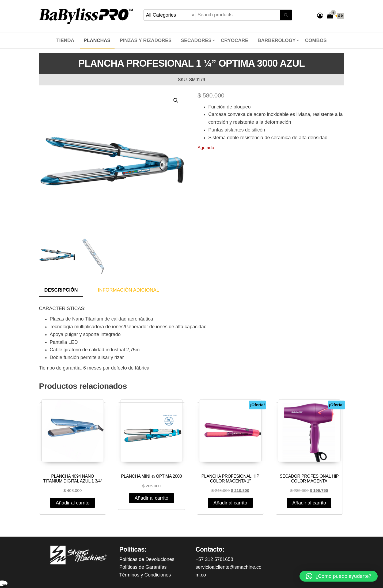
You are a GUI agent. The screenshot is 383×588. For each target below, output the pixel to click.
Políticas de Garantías (143, 567)
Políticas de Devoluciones (147, 559)
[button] (176, 100)
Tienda (65, 40)
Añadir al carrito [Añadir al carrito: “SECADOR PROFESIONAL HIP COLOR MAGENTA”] (309, 503)
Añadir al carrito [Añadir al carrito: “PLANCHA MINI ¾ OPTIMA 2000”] (151, 498)
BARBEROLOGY (276, 40)
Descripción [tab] (61, 290)
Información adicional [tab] (129, 290)
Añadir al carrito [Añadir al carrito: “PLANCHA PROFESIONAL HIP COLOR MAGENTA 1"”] (230, 503)
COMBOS (316, 40)
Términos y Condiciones (145, 575)
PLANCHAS (97, 40)
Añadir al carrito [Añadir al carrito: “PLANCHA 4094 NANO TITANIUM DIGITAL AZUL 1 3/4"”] (73, 503)
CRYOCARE (234, 40)
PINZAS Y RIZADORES (146, 40)
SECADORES (196, 40)
